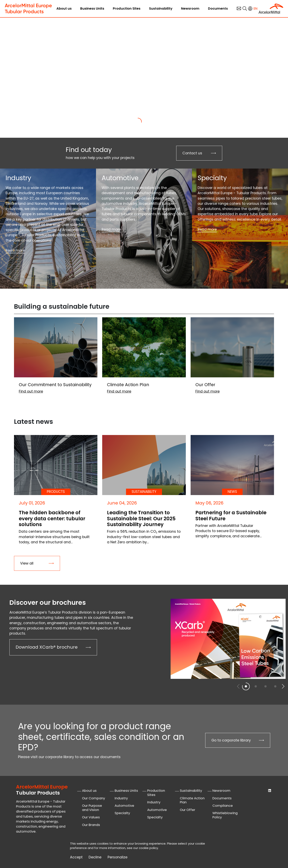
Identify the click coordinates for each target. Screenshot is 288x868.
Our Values (91, 817)
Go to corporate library (231, 740)
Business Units (92, 9)
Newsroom (190, 9)
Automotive (124, 806)
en (255, 9)
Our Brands (91, 825)
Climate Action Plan (192, 800)
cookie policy (148, 848)
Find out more (73, 105)
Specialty (122, 813)
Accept (76, 857)
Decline (95, 857)
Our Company (93, 798)
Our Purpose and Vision (92, 808)
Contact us (192, 153)
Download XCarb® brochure (47, 647)
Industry (121, 798)
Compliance (223, 806)
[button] (283, 686)
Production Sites (127, 9)
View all (27, 563)
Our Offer (187, 810)
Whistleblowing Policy (225, 815)
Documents (218, 9)
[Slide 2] (150, 122)
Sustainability (161, 9)
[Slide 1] (138, 122)
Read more (15, 250)
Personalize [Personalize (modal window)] (117, 857)
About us (64, 9)
